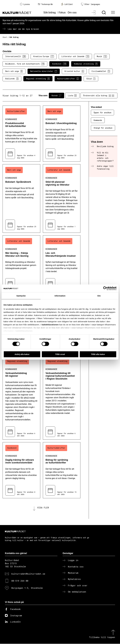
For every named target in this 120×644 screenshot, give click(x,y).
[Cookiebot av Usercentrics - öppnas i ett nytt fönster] (105, 288)
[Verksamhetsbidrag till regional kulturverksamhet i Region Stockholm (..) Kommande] (62, 398)
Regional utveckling (38, 79)
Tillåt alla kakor (98, 354)
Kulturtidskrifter (68, 79)
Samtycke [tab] (21, 296)
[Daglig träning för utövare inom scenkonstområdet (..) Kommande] (21, 470)
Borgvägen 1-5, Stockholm (27, 588)
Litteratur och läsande (75, 56)
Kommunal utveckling (86, 64)
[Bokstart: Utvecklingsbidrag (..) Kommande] (62, 134)
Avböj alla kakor (22, 354)
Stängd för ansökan (103, 128)
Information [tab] (60, 296)
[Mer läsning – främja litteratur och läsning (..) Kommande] (21, 263)
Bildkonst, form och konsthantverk (25, 64)
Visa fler (43, 508)
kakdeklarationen (50, 324)
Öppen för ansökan (102, 113)
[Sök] (104, 12)
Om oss (72, 12)
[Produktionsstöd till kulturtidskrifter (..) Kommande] (21, 134)
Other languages (91, 4)
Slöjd (91, 79)
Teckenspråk (45, 4)
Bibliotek (12, 79)
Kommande (98, 120)
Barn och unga (14, 71)
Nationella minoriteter (44, 71)
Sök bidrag (50, 12)
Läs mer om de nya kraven (23, 29)
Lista (72, 96)
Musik (102, 56)
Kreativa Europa (44, 56)
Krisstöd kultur (74, 71)
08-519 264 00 (20, 581)
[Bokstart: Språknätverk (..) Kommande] (21, 198)
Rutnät (56, 96)
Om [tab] (99, 296)
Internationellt (16, 56)
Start (5, 37)
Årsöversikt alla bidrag (99, 96)
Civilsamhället (101, 71)
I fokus (62, 12)
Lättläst (67, 4)
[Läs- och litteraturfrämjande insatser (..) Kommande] (62, 263)
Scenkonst (59, 64)
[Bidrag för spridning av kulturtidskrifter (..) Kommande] (62, 470)
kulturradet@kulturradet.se (28, 574)
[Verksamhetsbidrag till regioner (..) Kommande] (21, 398)
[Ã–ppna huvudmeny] (113, 12)
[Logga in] (94, 12)
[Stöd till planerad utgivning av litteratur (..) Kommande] (62, 198)
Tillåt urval (60, 354)
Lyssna (25, 4)
